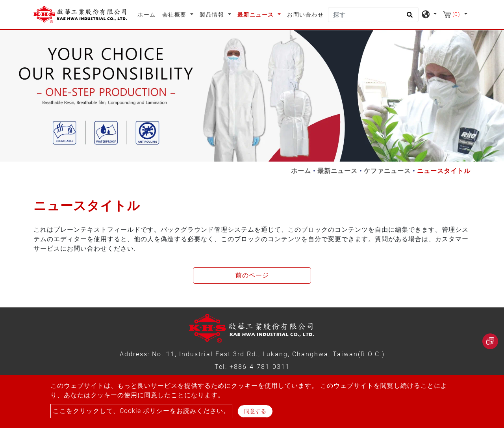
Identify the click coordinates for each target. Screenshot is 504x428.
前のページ (252, 275)
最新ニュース (337, 171)
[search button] (409, 17)
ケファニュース (387, 171)
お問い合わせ (305, 15)
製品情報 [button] (213, 15)
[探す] (373, 15)
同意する (255, 411)
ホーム (148, 14)
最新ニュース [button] (257, 15)
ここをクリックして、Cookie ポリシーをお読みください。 (141, 411)
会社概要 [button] (175, 15)
